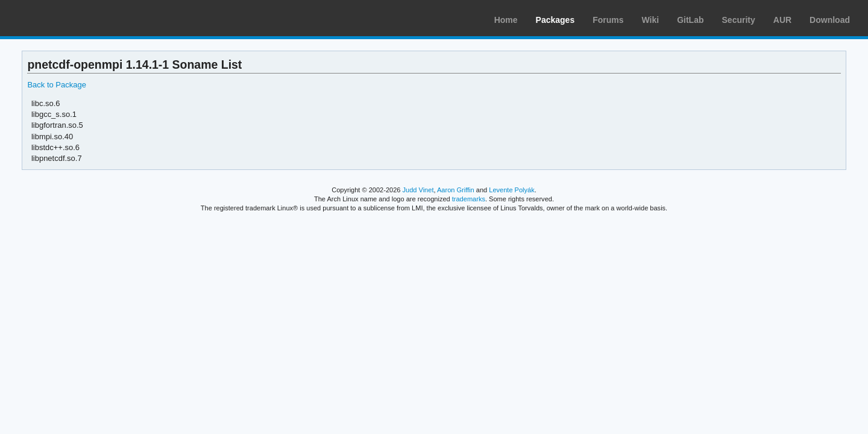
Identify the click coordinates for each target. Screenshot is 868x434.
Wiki (651, 20)
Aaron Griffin (456, 190)
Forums (608, 20)
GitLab (690, 20)
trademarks (469, 199)
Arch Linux (66, 18)
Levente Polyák (511, 190)
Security (739, 20)
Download (830, 20)
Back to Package (56, 85)
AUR (782, 20)
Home (506, 20)
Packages (555, 20)
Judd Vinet (418, 190)
